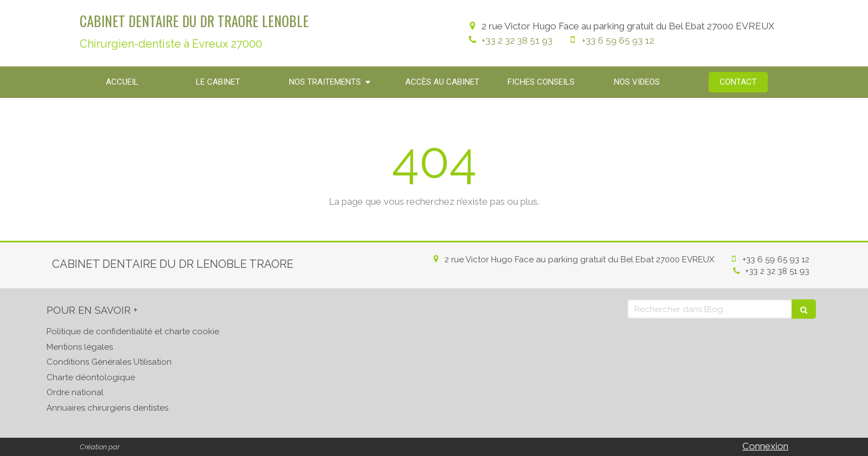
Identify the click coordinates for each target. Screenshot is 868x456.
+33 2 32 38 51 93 (517, 40)
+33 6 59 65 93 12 (618, 40)
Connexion (765, 446)
